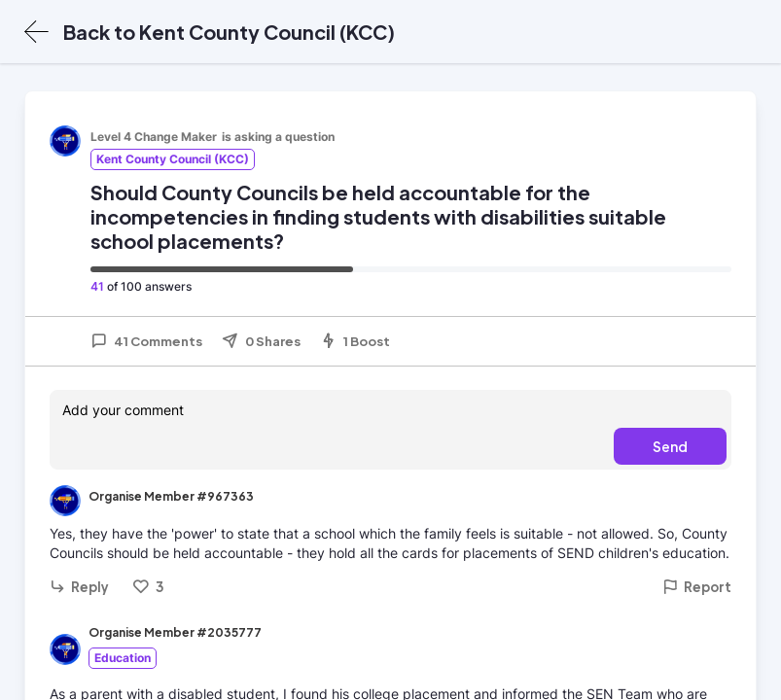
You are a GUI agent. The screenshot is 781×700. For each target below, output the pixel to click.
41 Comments (146, 341)
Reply (79, 587)
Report (697, 587)
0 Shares (261, 341)
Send (670, 446)
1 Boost (355, 341)
